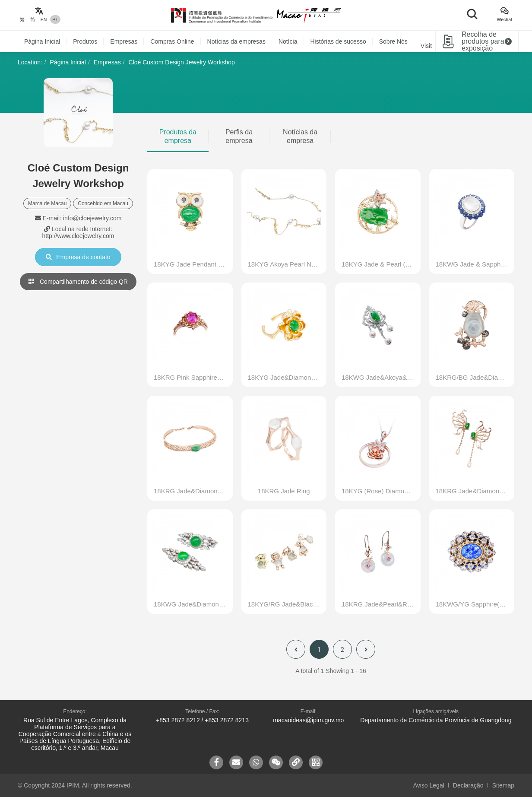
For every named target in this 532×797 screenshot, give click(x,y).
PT (55, 19)
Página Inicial (42, 41)
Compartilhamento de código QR (78, 282)
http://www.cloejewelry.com (78, 236)
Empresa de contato (78, 257)
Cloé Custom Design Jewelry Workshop (181, 62)
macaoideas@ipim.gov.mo (308, 720)
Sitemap (503, 785)
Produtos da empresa (178, 136)
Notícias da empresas (236, 41)
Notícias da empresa (300, 136)
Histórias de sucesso (338, 41)
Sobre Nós (393, 41)
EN (44, 19)
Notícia (288, 41)
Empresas (124, 41)
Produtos (85, 41)
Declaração (468, 785)
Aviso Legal (429, 785)
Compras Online (172, 41)
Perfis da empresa (239, 136)
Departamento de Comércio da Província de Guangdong (436, 720)
